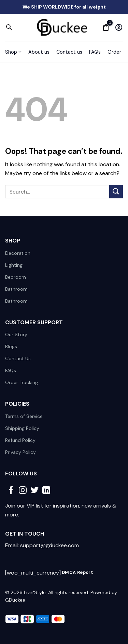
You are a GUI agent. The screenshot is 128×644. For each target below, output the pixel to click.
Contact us (69, 52)
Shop (13, 52)
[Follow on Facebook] (11, 491)
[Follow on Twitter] (35, 491)
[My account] (119, 27)
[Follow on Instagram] (23, 491)
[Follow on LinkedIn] (46, 491)
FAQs (95, 52)
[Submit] (116, 192)
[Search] (9, 27)
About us (39, 52)
